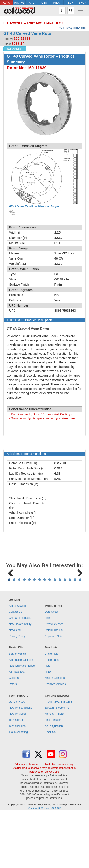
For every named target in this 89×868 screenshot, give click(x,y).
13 (70, 634)
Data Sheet (52, 666)
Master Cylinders (55, 732)
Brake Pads (52, 714)
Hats (48, 720)
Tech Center (16, 774)
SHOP (82, 3)
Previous (11, 599)
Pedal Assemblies (55, 739)
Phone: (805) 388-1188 (58, 756)
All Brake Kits (17, 726)
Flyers (49, 672)
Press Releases (54, 679)
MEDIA (57, 3)
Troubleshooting (18, 786)
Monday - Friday (55, 768)
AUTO (6, 3)
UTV (32, 3)
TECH (70, 3)
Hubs (48, 726)
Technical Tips (17, 781)
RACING (19, 3)
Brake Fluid (52, 708)
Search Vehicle (18, 708)
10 (55, 634)
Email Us (50, 786)
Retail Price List (54, 685)
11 (60, 634)
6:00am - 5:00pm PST (58, 762)
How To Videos (18, 768)
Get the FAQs (17, 756)
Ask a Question (54, 781)
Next (78, 599)
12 (65, 634)
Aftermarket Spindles (21, 714)
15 (80, 634)
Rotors (13, 739)
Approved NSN (54, 691)
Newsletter (15, 685)
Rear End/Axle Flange (22, 720)
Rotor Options (13, 49)
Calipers (14, 732)
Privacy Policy (17, 691)
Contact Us (15, 666)
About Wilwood (18, 660)
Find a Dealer (53, 774)
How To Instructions (20, 762)
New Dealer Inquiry (20, 679)
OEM (44, 3)
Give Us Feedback (20, 672)
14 (75, 634)
